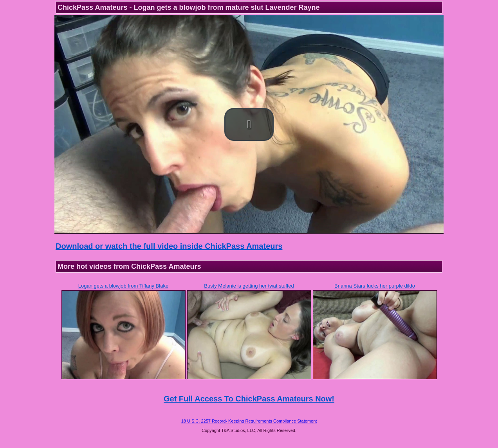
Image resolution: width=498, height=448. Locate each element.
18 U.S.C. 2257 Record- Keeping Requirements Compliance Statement (249, 421)
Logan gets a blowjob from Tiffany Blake (123, 286)
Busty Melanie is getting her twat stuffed (249, 286)
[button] (249, 124)
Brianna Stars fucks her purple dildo (375, 286)
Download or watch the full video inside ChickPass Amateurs (169, 246)
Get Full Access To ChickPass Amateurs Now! (249, 399)
